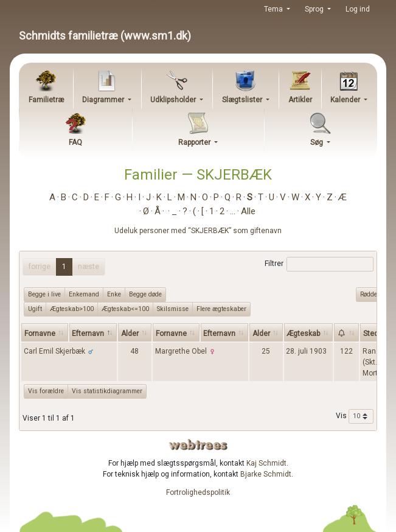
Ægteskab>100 (72, 309)
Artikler (300, 100)
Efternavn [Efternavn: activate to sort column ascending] (219, 334)
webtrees (198, 445)
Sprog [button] (315, 9)
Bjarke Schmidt (266, 474)
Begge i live (44, 294)
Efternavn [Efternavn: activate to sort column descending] (88, 334)
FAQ (75, 142)
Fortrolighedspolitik (198, 492)
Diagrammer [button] (104, 100)
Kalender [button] (346, 100)
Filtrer (319, 264)
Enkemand (84, 294)
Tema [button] (274, 9)
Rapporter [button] (195, 142)
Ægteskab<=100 (125, 309)
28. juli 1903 (306, 351)
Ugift (35, 309)
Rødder (370, 294)
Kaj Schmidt (266, 463)
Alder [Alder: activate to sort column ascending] (130, 334)
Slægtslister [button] (243, 100)
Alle (248, 211)
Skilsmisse (173, 309)
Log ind (358, 9)
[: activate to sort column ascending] (346, 332)
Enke (114, 294)
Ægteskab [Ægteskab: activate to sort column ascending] (303, 334)
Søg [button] (318, 142)
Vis (355, 416)
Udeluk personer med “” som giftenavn (198, 231)
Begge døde (145, 294)
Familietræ (46, 100)
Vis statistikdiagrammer (107, 391)
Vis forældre (46, 391)
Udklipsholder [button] (174, 100)
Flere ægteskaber (221, 309)
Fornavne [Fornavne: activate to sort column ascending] (40, 334)
